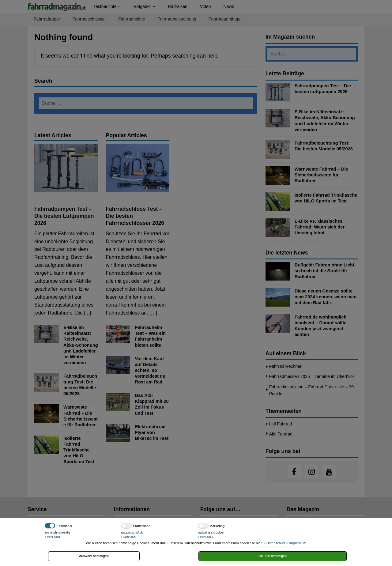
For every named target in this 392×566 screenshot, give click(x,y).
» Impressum (296, 543)
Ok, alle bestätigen (273, 556)
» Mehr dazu (52, 537)
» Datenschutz (274, 543)
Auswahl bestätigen (94, 556)
